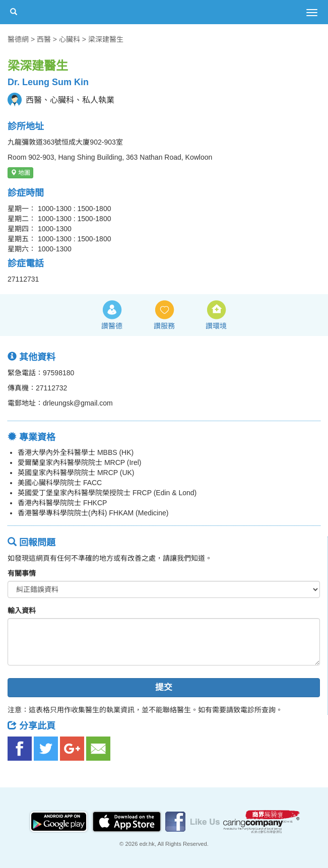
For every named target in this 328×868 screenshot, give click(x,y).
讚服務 (164, 326)
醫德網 (18, 39)
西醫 (44, 39)
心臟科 (70, 39)
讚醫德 (112, 326)
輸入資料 (22, 611)
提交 (164, 687)
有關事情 (22, 573)
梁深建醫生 (106, 39)
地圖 (20, 173)
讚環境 (216, 326)
